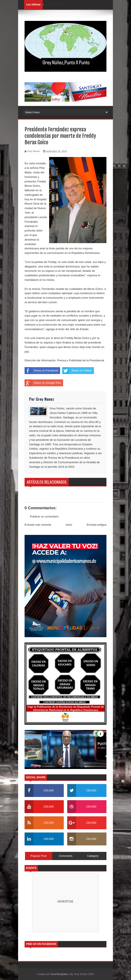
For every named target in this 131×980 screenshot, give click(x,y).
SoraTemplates (59, 974)
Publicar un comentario (44, 516)
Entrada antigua (97, 525)
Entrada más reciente (38, 525)
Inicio (69, 525)
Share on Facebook (41, 371)
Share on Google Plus (43, 383)
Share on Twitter (77, 371)
